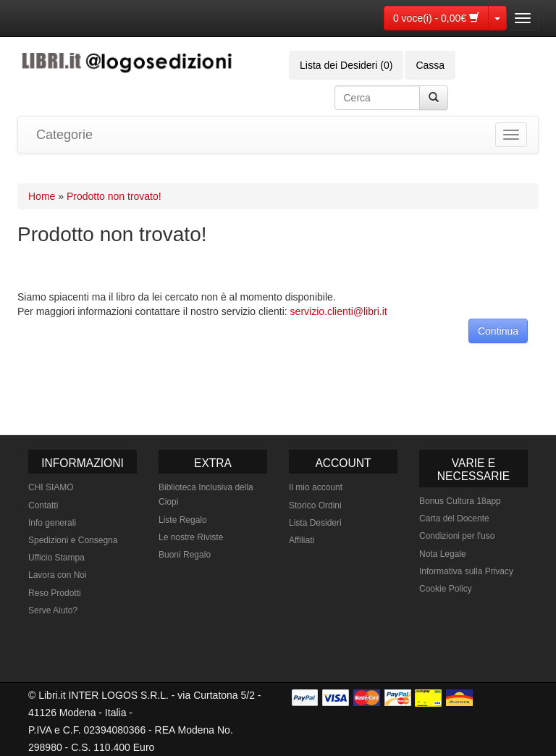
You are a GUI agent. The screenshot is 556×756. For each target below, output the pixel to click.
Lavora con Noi (58, 575)
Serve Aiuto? (53, 610)
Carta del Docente (454, 518)
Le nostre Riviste (191, 537)
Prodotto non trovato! (114, 196)
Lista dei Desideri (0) (346, 65)
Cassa (430, 65)
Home (42, 196)
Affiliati (302, 540)
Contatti (43, 505)
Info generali (52, 523)
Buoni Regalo (185, 555)
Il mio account (316, 487)
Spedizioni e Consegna (73, 540)
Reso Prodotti (55, 593)
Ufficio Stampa (56, 558)
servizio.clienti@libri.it (339, 311)
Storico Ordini (315, 505)
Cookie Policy (446, 589)
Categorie (64, 135)
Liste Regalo (183, 520)
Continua (498, 331)
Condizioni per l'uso (457, 536)
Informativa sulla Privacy (466, 571)
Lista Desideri (315, 523)
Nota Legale (443, 554)
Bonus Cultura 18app (460, 501)
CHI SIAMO (51, 487)
